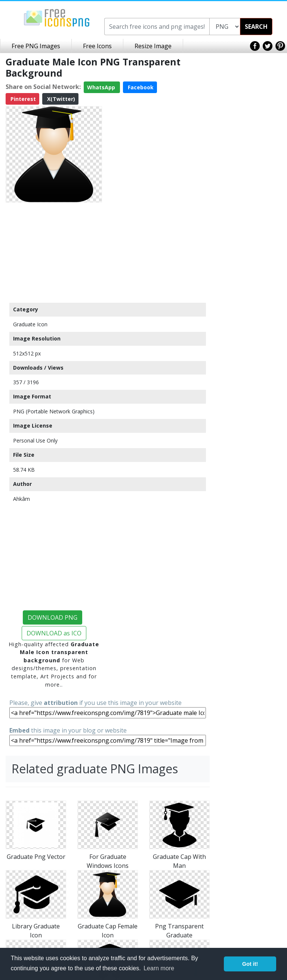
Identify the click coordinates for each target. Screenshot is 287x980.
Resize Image (153, 46)
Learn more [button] (159, 968)
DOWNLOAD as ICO (54, 633)
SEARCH (256, 27)
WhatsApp (102, 87)
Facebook (140, 87)
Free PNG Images (36, 46)
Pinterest (22, 99)
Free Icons (97, 46)
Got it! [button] (250, 964)
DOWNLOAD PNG (53, 617)
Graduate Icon (30, 324)
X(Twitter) (60, 99)
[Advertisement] (54, 252)
